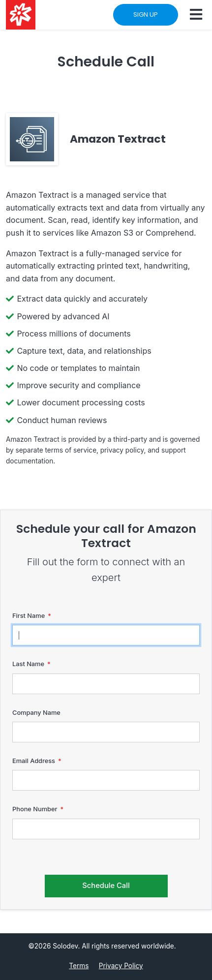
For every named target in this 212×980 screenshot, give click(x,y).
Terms (79, 966)
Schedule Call (106, 886)
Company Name (36, 713)
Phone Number (35, 809)
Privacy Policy (121, 966)
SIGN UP (146, 15)
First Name (29, 616)
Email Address (34, 761)
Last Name (28, 664)
